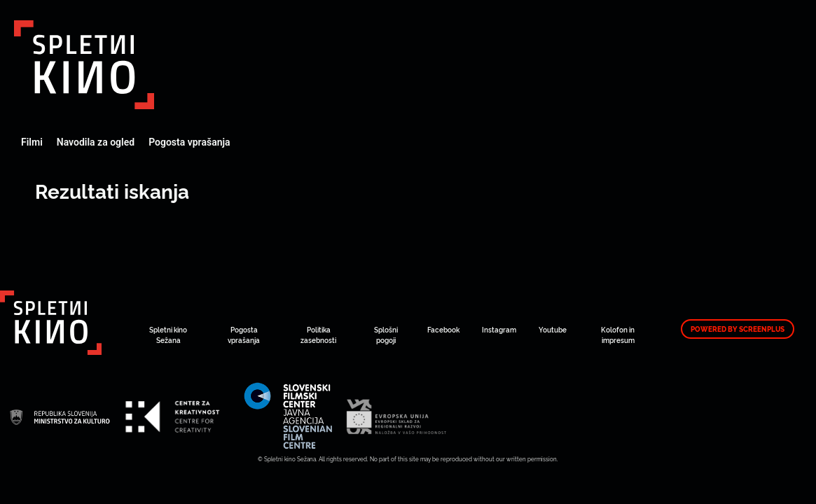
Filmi (32, 142)
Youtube (553, 329)
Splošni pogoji (386, 335)
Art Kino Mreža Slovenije (84, 65)
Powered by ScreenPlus (738, 329)
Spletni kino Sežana (168, 335)
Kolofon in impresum (618, 335)
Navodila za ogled (96, 142)
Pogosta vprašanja (189, 142)
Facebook (443, 329)
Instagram (499, 329)
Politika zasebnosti (318, 335)
